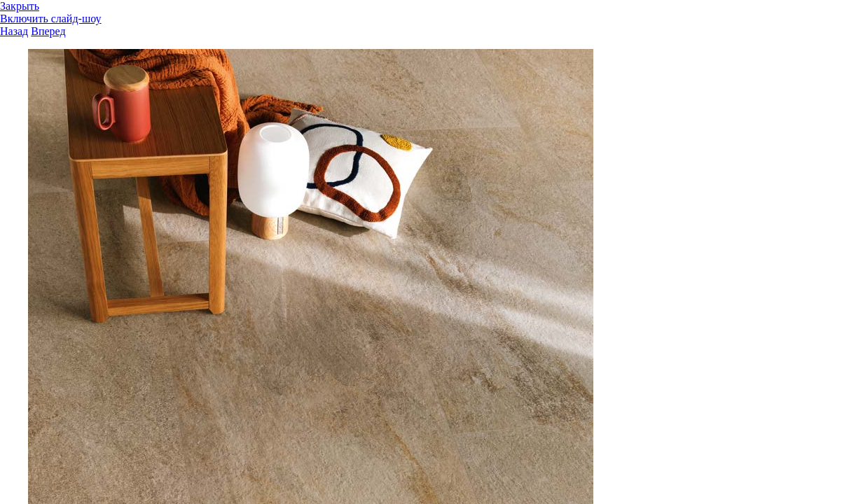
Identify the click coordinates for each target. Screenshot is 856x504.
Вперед (48, 31)
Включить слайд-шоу (51, 19)
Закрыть (20, 6)
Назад (14, 31)
